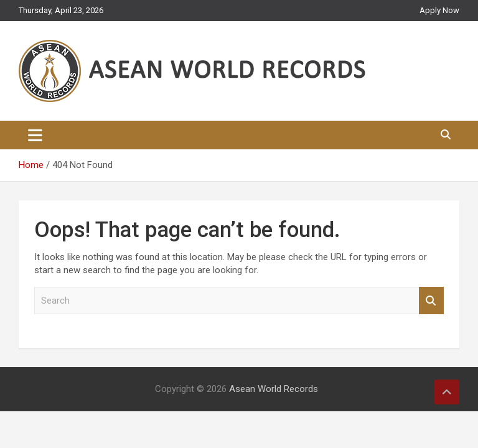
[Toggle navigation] (35, 135)
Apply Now (439, 10)
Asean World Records (274, 389)
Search (431, 301)
